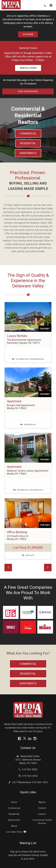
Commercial (28, 133)
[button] (8, 568)
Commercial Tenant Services (42, 822)
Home (14, 802)
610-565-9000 (28, 769)
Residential (28, 143)
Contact (42, 808)
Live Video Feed (14, 832)
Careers (42, 814)
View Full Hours (28, 68)
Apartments (28, 153)
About (14, 826)
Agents (42, 802)
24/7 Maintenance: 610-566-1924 (28, 782)
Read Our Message (28, 91)
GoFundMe (28, 34)
